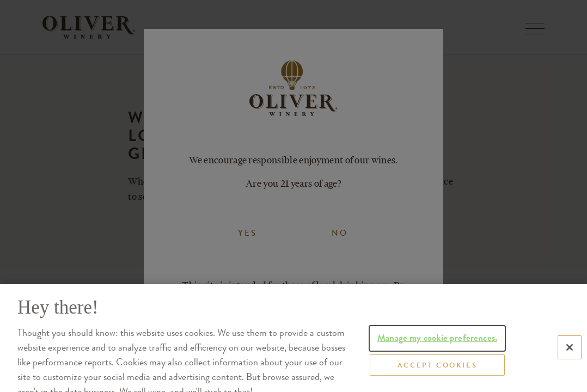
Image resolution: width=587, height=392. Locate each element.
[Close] (570, 363)
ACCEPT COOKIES (437, 381)
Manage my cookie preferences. (437, 352)
